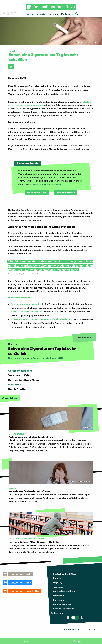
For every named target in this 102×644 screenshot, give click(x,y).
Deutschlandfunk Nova (65, 574)
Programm (53, 14)
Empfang (58, 582)
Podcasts (40, 14)
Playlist (77, 641)
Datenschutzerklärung (64, 591)
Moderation (67, 14)
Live (26, 641)
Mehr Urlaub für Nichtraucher (26, 312)
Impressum (59, 596)
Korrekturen (59, 600)
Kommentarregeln (62, 604)
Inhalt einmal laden (37, 192)
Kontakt (57, 578)
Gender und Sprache (64, 609)
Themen (29, 14)
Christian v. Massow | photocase (89, 43)
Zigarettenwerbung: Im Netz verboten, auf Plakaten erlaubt (41, 319)
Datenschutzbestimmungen (47, 184)
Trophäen (58, 587)
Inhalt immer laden (65, 192)
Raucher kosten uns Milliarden (26, 304)
